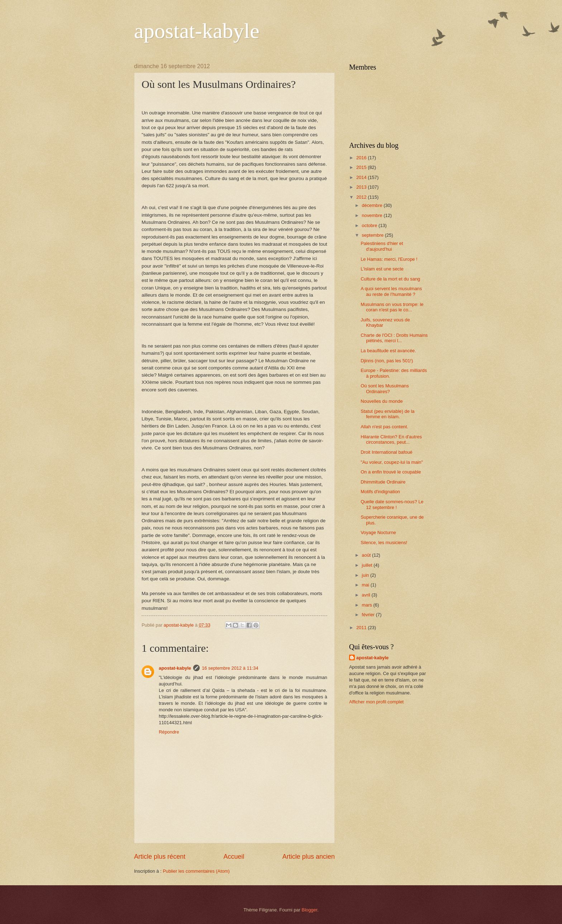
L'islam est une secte (382, 269)
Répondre (169, 732)
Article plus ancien (309, 857)
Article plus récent (160, 857)
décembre (373, 205)
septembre (373, 235)
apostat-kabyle (197, 31)
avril (366, 595)
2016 (362, 158)
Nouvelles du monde (382, 401)
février (369, 615)
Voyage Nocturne (378, 532)
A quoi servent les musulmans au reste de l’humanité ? (391, 291)
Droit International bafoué (387, 452)
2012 (362, 197)
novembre (373, 215)
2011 (362, 628)
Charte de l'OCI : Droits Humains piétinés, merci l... (394, 338)
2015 (362, 167)
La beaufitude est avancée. (388, 351)
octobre (370, 225)
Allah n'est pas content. (384, 427)
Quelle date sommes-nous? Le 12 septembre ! (392, 504)
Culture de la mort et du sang (390, 279)
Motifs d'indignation (380, 492)
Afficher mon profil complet (376, 702)
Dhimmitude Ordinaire (383, 482)
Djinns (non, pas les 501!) (387, 361)
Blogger (310, 910)
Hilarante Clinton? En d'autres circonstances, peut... (391, 439)
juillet (368, 565)
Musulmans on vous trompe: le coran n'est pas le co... (392, 307)
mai (366, 585)
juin (366, 575)
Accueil (234, 857)
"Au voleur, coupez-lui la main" (392, 462)
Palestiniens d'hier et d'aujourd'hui (382, 246)
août (367, 555)
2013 (362, 187)
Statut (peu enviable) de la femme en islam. (387, 414)
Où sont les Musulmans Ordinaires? (385, 388)
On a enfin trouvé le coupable (391, 472)
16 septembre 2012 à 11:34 (230, 668)
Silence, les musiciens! (384, 543)
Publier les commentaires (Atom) (196, 871)
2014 (362, 177)
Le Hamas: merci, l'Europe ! (389, 259)
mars (367, 605)
